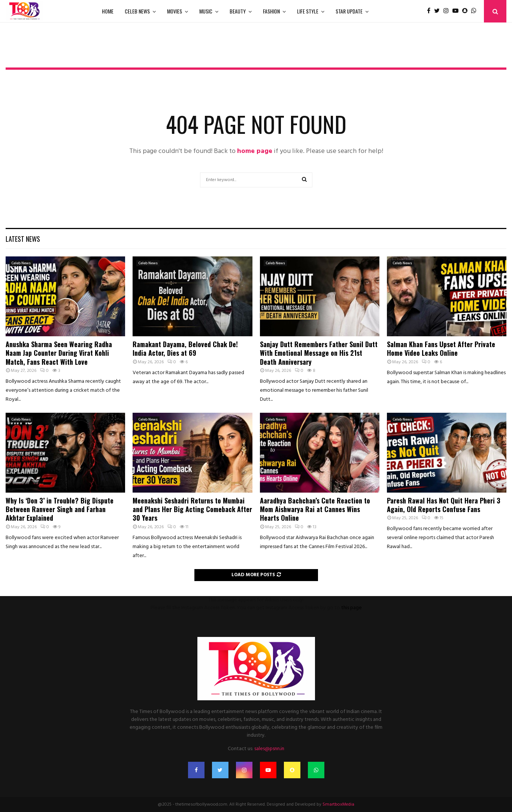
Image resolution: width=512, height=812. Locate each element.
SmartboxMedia (338, 805)
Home (108, 11)
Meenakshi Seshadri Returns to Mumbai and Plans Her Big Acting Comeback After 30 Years (192, 509)
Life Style (308, 11)
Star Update (349, 11)
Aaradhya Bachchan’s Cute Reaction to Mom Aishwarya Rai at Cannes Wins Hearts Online (315, 509)
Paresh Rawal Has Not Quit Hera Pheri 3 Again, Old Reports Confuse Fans (444, 505)
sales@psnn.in (269, 749)
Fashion (271, 11)
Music (206, 11)
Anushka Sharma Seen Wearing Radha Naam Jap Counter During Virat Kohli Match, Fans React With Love (59, 353)
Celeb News (137, 11)
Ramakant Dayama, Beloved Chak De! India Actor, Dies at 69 (185, 348)
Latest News (23, 239)
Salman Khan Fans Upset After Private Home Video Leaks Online (441, 348)
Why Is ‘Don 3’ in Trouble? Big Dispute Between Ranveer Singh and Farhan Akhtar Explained (60, 509)
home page (255, 151)
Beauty (238, 11)
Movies (175, 11)
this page (352, 608)
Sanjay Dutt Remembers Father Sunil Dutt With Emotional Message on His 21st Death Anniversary (319, 353)
